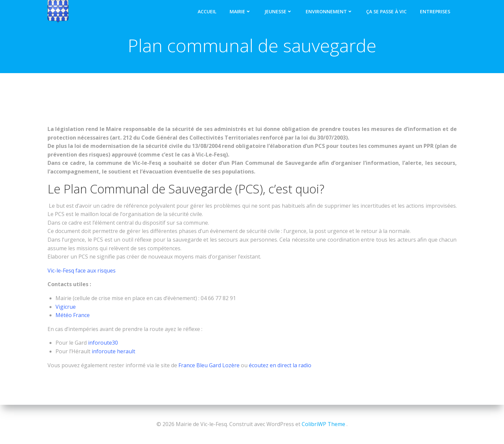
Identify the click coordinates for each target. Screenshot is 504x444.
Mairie (240, 11)
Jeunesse (278, 11)
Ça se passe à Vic (386, 11)
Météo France (73, 315)
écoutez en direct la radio (280, 365)
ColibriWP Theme (323, 424)
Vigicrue (66, 307)
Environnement (329, 11)
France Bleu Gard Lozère (208, 365)
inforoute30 (103, 343)
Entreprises (435, 11)
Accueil (207, 11)
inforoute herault (113, 351)
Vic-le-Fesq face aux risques (82, 271)
